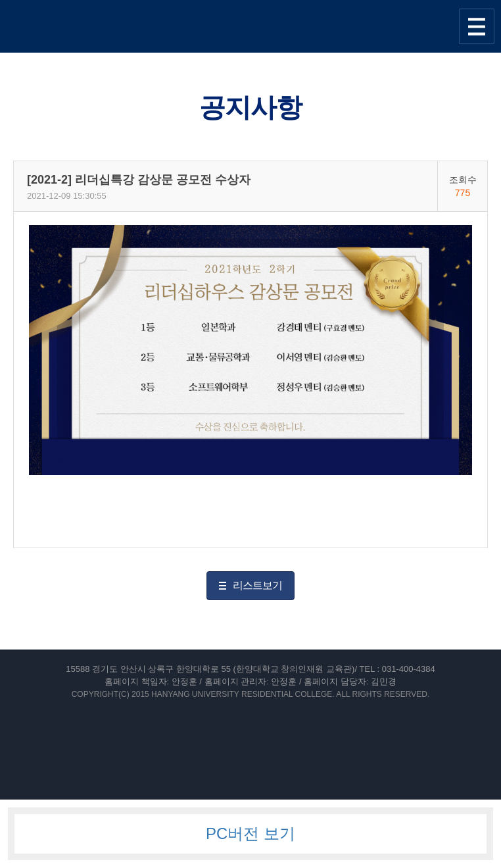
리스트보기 (257, 585)
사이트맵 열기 (477, 26)
